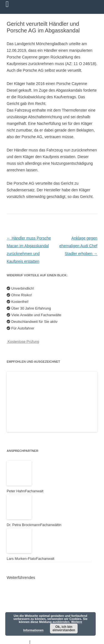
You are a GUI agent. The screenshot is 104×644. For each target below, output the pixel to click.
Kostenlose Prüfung (23, 342)
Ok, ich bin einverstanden (64, 628)
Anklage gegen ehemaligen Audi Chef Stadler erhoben (78, 246)
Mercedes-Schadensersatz (32, 601)
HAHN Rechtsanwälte (28, 609)
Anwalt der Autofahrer (28, 585)
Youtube (16, 593)
